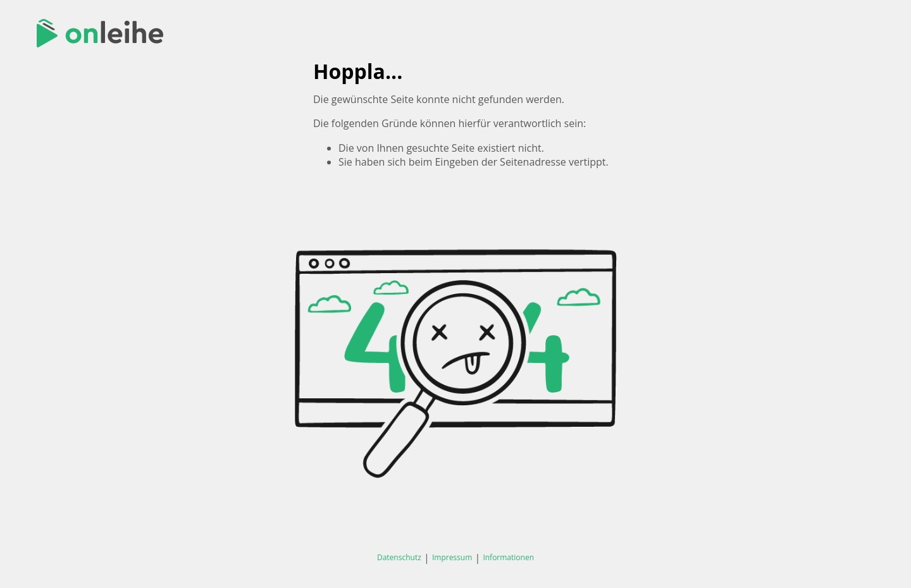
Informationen (508, 557)
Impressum (452, 557)
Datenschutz (399, 557)
